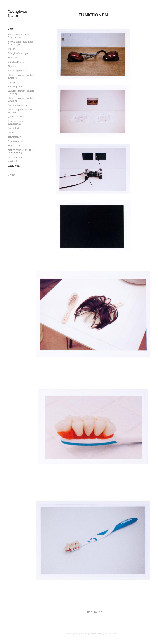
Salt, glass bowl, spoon (19, 53)
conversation (15, 137)
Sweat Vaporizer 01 (17, 105)
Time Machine (15, 157)
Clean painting (15, 141)
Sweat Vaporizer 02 (18, 71)
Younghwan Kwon (19, 14)
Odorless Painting (17, 62)
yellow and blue (16, 117)
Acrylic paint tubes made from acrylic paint (21, 43)
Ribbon (12, 49)
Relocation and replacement (16, 122)
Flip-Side (12, 66)
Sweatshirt (13, 128)
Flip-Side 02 (14, 58)
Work (10, 29)
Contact (12, 175)
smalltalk (13, 161)
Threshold (13, 132)
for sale (12, 82)
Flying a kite (14, 146)
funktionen (14, 166)
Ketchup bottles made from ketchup (19, 36)
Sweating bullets (16, 87)
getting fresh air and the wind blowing (20, 151)
